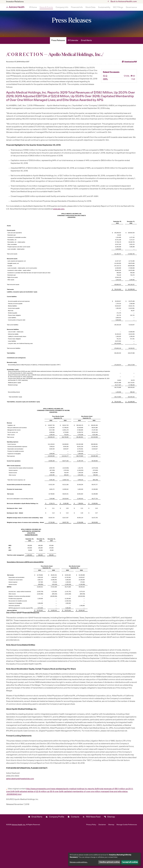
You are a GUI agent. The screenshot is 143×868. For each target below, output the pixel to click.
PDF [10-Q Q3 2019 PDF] (133, 83)
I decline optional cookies (109, 862)
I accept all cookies (130, 862)
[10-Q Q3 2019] (116, 83)
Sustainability (104, 7)
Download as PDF (129, 69)
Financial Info (77, 7)
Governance (131, 7)
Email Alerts (86, 48)
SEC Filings (118, 7)
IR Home (33, 7)
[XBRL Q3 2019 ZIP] (119, 87)
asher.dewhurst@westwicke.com (21, 815)
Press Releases (58, 48)
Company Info (62, 7)
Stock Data (90, 7)
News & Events (46, 7)
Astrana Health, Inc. (19, 863)
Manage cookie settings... (79, 862)
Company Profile (55, 855)
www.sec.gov (70, 231)
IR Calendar (73, 48)
